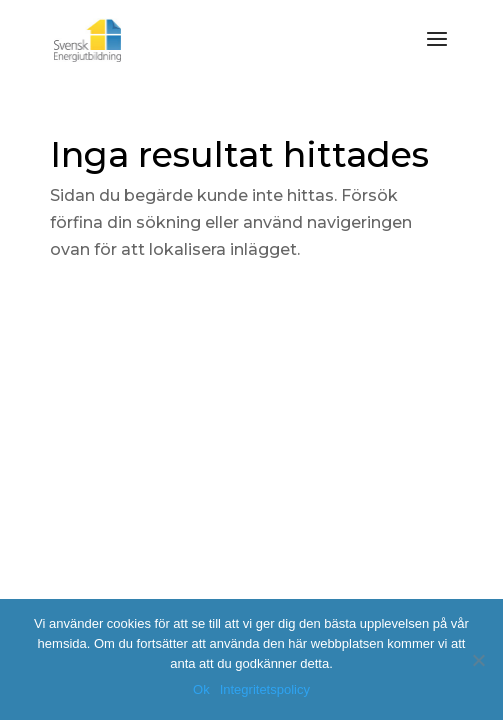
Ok (201, 689)
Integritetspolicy (265, 689)
